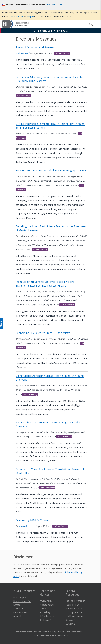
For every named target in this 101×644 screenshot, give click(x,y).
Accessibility (45, 612)
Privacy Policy (46, 601)
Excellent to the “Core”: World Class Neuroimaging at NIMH (51, 170)
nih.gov (31, 16)
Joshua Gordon (25, 526)
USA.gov (71, 624)
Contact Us (18, 609)
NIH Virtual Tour (74, 608)
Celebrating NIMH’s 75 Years (33, 520)
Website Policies (47, 605)
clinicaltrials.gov (16, 16)
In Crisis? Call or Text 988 (51, 31)
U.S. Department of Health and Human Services (75, 616)
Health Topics (20, 597)
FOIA (43, 608)
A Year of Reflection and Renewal (35, 47)
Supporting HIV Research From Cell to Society (43, 333)
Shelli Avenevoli (23, 53)
